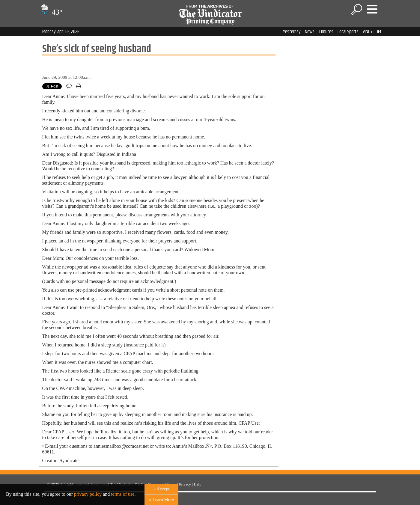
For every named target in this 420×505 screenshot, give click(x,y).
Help (197, 484)
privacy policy (88, 494)
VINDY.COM (372, 32)
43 (51, 12)
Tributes (326, 32)
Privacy (185, 484)
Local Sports (348, 32)
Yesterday (292, 32)
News (310, 32)
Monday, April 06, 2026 (61, 32)
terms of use (123, 494)
